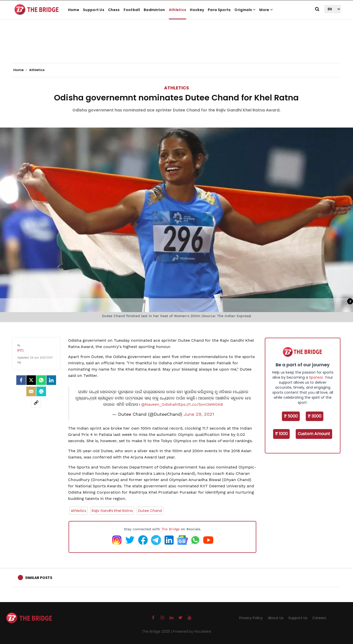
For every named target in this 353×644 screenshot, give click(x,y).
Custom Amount (314, 434)
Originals (245, 10)
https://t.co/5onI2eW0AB (199, 404)
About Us (276, 618)
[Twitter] (31, 380)
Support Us (94, 10)
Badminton (154, 10)
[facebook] (21, 380)
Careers (319, 618)
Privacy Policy (251, 618)
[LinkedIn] (51, 380)
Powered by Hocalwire (192, 631)
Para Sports (219, 10)
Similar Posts (39, 578)
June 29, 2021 (199, 414)
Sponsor (316, 377)
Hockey (197, 10)
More (266, 10)
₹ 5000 (291, 416)
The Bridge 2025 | (157, 631)
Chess (114, 10)
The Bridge (170, 529)
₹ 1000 (281, 434)
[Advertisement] (177, 48)
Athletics (178, 10)
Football (132, 10)
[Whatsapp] (41, 380)
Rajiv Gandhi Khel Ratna (112, 511)
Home (74, 10)
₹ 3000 (315, 416)
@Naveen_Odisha (158, 404)
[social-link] (36, 403)
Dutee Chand (150, 511)
